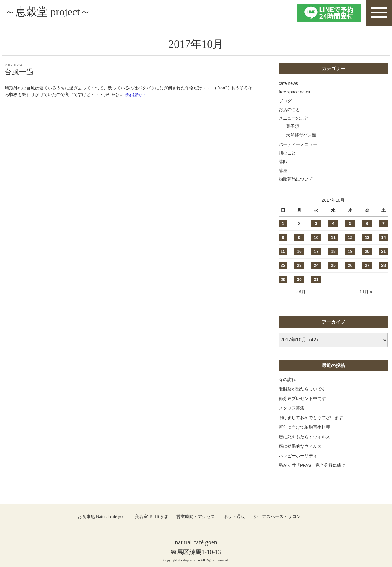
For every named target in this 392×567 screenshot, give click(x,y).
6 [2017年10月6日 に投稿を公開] (367, 223)
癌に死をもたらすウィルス (304, 437)
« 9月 (300, 292)
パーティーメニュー (298, 144)
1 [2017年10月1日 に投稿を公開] (283, 223)
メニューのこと (294, 118)
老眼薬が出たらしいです (302, 389)
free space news (294, 92)
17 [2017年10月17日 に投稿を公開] (316, 251)
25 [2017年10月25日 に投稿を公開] (333, 265)
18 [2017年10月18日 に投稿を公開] (333, 251)
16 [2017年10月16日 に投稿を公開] (299, 251)
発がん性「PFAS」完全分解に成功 (312, 465)
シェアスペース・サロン (277, 517)
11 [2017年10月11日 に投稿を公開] (333, 238)
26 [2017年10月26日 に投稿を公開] (350, 265)
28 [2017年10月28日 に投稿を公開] (383, 265)
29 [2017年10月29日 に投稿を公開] (283, 280)
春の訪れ (287, 379)
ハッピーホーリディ (298, 456)
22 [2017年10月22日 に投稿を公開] (283, 265)
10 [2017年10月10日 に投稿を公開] (316, 238)
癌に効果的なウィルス (300, 446)
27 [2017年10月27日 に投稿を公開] (367, 265)
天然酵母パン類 (301, 135)
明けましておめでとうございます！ (313, 417)
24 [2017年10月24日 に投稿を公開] (316, 265)
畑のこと (287, 153)
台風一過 (19, 72)
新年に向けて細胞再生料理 (304, 427)
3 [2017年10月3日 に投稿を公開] (316, 223)
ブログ (285, 101)
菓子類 (292, 126)
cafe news (288, 83)
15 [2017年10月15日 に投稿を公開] (283, 251)
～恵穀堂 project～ (54, 13)
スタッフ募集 (292, 408)
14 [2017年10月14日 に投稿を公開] (383, 238)
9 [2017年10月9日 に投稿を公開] (299, 238)
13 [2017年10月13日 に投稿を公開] (367, 238)
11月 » (366, 292)
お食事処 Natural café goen (102, 517)
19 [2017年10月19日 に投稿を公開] (350, 251)
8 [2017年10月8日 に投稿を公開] (283, 238)
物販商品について (296, 179)
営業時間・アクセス (196, 517)
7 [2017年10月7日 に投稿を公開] (383, 223)
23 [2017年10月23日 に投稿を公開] (299, 265)
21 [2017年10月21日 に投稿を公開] (383, 251)
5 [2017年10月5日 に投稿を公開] (350, 223)
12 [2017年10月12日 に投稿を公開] (350, 238)
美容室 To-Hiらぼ (151, 517)
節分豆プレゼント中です (302, 398)
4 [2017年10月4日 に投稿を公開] (333, 223)
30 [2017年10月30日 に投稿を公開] (299, 280)
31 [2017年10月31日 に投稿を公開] (316, 280)
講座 (283, 170)
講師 (283, 162)
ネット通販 (234, 517)
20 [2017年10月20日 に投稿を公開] (367, 251)
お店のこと (289, 109)
